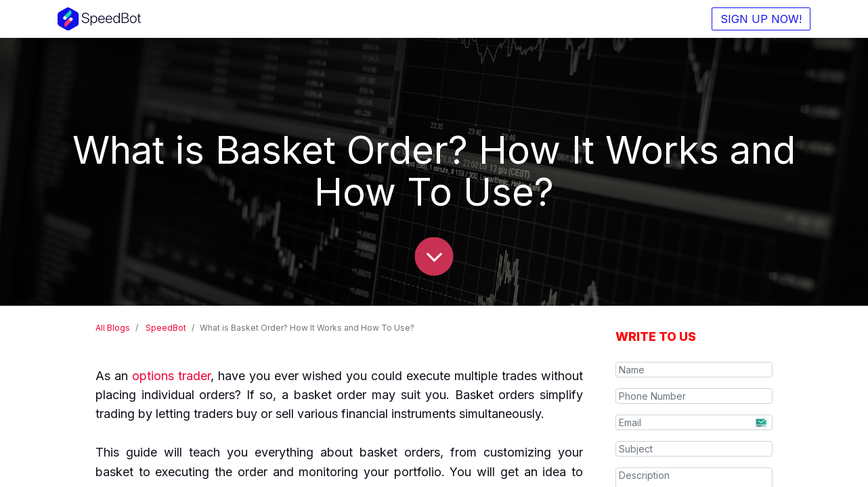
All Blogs (113, 328)
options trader (171, 376)
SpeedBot (166, 328)
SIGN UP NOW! (760, 19)
